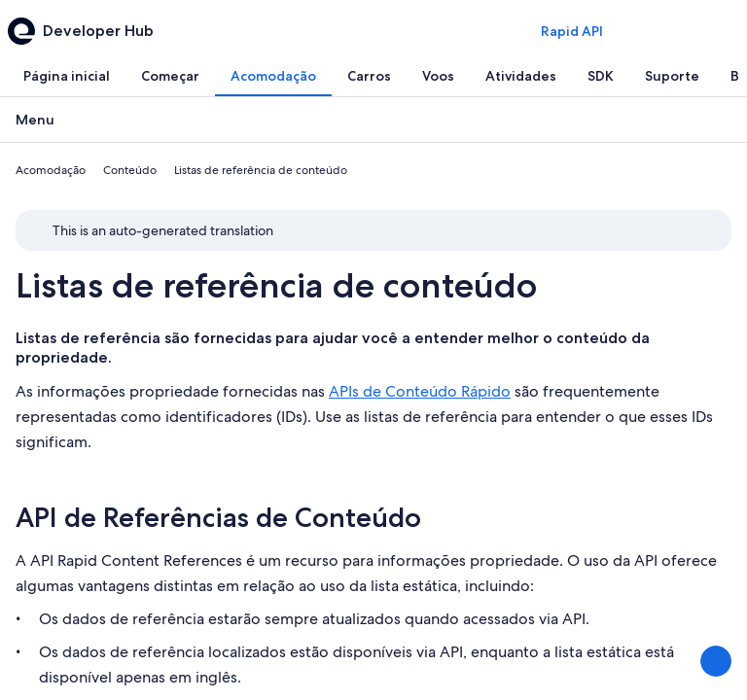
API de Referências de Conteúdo (218, 517)
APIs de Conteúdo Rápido (420, 391)
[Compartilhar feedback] (716, 661)
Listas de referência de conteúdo (276, 285)
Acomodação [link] (51, 170)
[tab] (67, 76)
